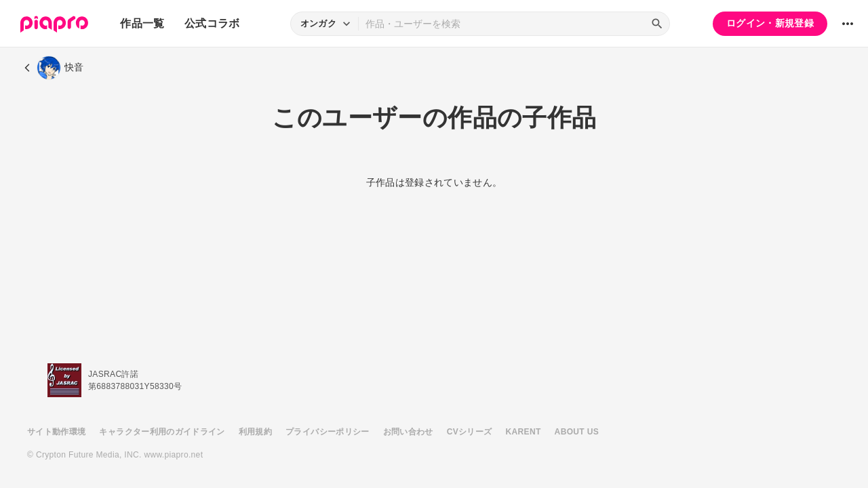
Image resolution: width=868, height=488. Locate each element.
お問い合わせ (408, 432)
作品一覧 (142, 23)
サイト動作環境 (56, 432)
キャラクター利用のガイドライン (162, 432)
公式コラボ (212, 23)
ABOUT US (577, 432)
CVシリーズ (470, 432)
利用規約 (255, 432)
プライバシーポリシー (328, 432)
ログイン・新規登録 (770, 23)
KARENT (524, 432)
